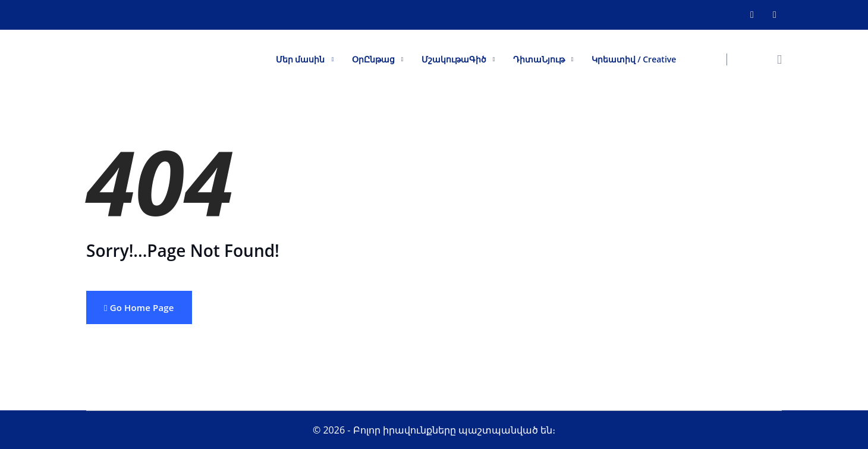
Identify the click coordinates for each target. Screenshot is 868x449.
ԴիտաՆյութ (539, 59)
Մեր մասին (301, 59)
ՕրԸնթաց (373, 59)
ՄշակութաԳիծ (454, 59)
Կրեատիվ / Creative (634, 59)
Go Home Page (139, 307)
